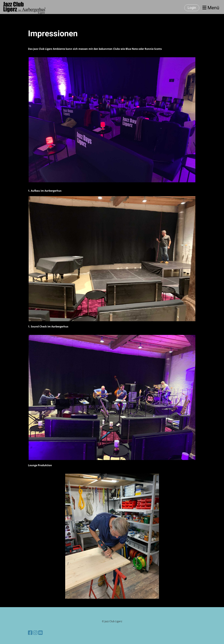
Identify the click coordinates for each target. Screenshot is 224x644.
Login (192, 8)
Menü (211, 8)
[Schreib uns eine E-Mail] (40, 633)
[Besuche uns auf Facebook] (30, 633)
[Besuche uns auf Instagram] (35, 633)
